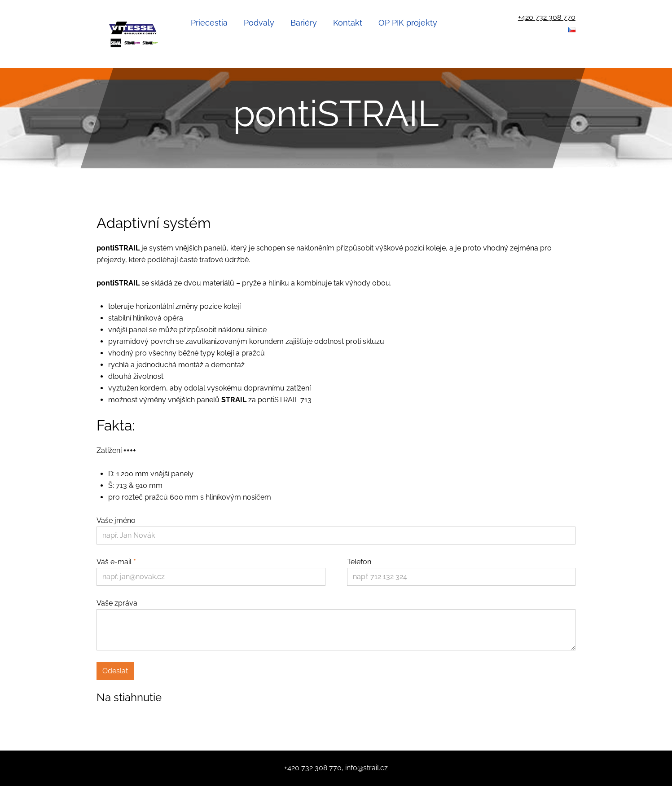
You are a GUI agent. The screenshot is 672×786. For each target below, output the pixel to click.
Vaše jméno (116, 520)
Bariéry (304, 23)
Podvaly (259, 23)
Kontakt (348, 23)
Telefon (359, 562)
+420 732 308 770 (547, 17)
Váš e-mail (116, 562)
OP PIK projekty (408, 23)
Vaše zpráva (117, 603)
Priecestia (209, 23)
